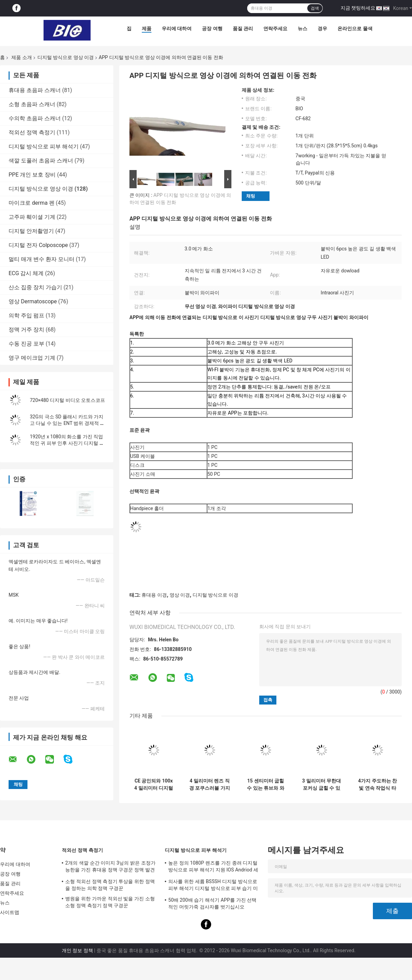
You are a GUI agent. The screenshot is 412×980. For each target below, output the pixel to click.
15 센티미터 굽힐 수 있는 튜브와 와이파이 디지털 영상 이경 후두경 (266, 785)
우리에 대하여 (177, 29)
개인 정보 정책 (77, 950)
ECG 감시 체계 (26, 273)
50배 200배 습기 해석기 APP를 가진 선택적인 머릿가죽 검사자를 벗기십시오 (213, 903)
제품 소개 (21, 57)
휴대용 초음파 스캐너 (35, 90)
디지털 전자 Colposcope (38, 245)
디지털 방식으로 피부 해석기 (44, 147)
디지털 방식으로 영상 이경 (66, 57)
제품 (147, 29)
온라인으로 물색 (355, 29)
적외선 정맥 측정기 (32, 132)
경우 (322, 29)
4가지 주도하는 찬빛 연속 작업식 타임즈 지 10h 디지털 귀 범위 (377, 785)
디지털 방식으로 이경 (215, 595)
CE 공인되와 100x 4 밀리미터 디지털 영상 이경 (154, 785)
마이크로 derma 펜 (32, 203)
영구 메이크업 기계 (32, 358)
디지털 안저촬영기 (31, 231)
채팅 (251, 196)
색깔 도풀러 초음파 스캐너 (41, 161)
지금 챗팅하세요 (358, 8)
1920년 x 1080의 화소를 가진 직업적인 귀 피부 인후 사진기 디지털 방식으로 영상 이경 (67, 443)
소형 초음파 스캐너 (32, 104)
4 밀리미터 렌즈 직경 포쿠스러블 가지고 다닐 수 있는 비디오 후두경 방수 (210, 785)
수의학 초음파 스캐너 (35, 118)
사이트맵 (10, 912)
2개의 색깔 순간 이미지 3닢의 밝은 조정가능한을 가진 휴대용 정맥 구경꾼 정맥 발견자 (110, 867)
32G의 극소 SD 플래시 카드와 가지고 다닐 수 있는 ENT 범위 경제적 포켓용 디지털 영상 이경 (67, 423)
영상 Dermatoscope (33, 301)
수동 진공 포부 (26, 344)
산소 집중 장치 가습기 (35, 287)
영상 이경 (180, 595)
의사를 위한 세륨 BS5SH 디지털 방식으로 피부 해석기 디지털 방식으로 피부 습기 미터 (213, 886)
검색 (315, 8)
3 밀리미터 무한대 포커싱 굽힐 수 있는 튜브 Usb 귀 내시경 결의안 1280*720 (322, 785)
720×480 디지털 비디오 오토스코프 (67, 400)
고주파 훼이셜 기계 (32, 217)
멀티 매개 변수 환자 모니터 (42, 259)
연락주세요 (275, 29)
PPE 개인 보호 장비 (32, 175)
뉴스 (302, 29)
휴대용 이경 (154, 595)
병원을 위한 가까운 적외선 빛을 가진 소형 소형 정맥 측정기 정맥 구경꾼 (110, 902)
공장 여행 (212, 29)
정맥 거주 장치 (26, 330)
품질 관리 (243, 29)
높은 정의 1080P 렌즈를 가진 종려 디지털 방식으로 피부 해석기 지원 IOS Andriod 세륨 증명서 (213, 867)
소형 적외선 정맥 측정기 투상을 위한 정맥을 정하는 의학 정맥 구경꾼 (110, 885)
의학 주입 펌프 (26, 316)
